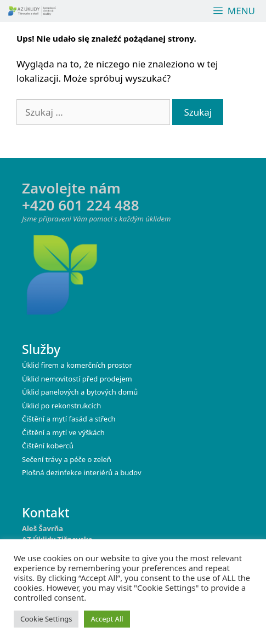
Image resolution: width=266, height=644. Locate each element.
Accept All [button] (107, 619)
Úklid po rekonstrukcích (61, 406)
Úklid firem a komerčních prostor (77, 365)
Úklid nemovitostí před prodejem (77, 379)
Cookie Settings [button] (46, 619)
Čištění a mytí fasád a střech (69, 419)
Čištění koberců (48, 446)
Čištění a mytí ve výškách (63, 432)
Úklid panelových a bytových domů (80, 392)
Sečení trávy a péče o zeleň (67, 459)
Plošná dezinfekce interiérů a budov (82, 472)
